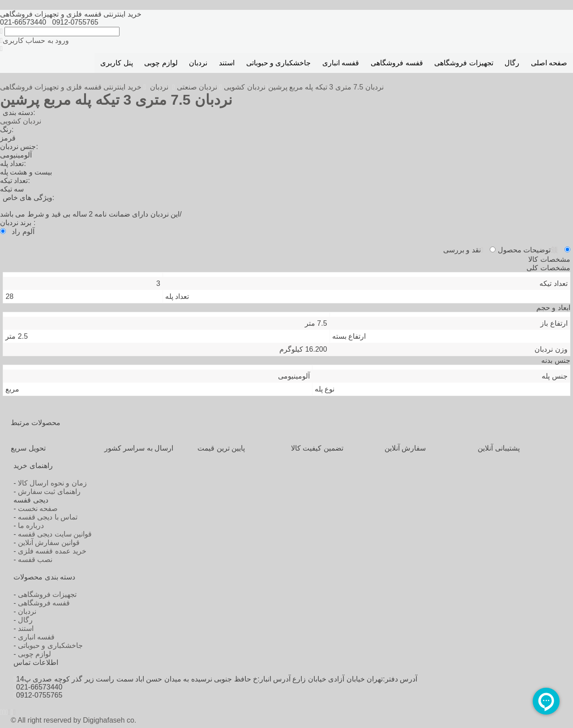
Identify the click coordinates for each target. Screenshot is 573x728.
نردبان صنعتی (197, 87)
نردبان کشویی (244, 87)
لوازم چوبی (161, 63)
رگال (512, 63)
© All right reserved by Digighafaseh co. (73, 720)
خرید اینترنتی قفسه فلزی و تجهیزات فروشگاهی (72, 87)
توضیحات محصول (528, 250)
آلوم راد (23, 232)
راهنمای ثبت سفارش (49, 492)
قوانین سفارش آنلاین (49, 543)
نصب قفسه (35, 560)
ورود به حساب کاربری (34, 40)
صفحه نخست (38, 509)
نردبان (198, 63)
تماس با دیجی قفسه (48, 517)
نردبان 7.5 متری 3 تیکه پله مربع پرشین (326, 87)
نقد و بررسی (463, 250)
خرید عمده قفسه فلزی (52, 551)
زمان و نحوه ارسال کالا (52, 483)
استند (227, 63)
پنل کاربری (116, 63)
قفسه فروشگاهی (397, 63)
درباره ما (31, 526)
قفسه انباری (341, 63)
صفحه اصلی (549, 63)
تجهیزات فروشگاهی (464, 63)
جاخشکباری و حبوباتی (279, 63)
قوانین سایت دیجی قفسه (55, 534)
